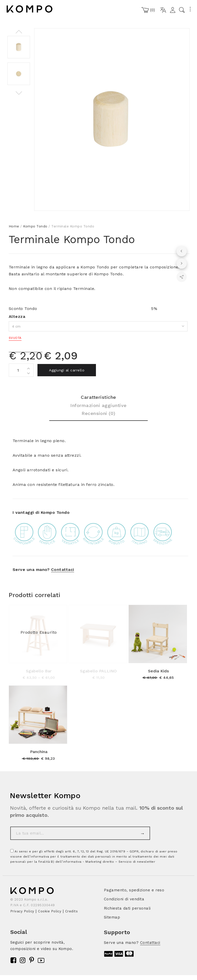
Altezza (17, 316)
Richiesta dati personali (127, 908)
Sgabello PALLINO (98, 671)
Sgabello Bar (39, 671)
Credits (71, 911)
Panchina (39, 752)
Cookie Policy (50, 911)
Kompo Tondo (35, 226)
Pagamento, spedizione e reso (134, 890)
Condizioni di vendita (124, 899)
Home (14, 226)
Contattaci (63, 570)
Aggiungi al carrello (67, 370)
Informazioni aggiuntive (98, 405)
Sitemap (112, 917)
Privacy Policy (22, 911)
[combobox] (98, 326)
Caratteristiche (98, 397)
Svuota (15, 338)
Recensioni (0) (98, 413)
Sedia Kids (158, 671)
